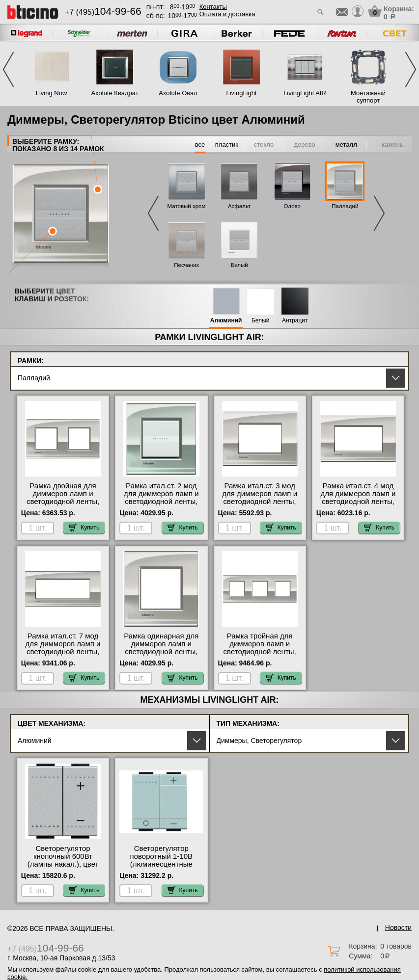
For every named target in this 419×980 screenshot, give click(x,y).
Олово (292, 206)
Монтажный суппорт (368, 97)
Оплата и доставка (227, 14)
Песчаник (186, 265)
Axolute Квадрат (114, 93)
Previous (8, 69)
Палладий (345, 206)
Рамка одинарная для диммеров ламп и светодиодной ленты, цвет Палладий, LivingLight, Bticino (161, 652)
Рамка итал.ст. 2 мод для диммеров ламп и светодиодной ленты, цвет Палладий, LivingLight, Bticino (161, 502)
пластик (227, 145)
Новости (398, 927)
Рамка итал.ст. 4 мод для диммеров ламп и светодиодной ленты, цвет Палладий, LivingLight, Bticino (358, 502)
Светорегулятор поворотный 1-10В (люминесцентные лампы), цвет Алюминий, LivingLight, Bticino (161, 868)
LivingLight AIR (305, 93)
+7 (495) (103, 12)
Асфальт (239, 206)
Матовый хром (187, 206)
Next (411, 69)
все (200, 145)
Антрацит (295, 321)
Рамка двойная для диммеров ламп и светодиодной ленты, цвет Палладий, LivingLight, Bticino (63, 502)
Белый (239, 265)
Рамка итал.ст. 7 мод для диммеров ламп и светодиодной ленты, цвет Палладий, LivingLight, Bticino (63, 652)
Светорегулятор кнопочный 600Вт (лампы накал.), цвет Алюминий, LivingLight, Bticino (63, 864)
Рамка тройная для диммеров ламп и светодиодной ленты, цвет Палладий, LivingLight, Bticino (260, 652)
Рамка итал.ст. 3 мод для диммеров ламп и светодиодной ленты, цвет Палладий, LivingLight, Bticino (260, 502)
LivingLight (241, 93)
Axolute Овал (178, 93)
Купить (84, 528)
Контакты (213, 7)
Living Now (52, 93)
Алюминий (226, 321)
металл (346, 145)
